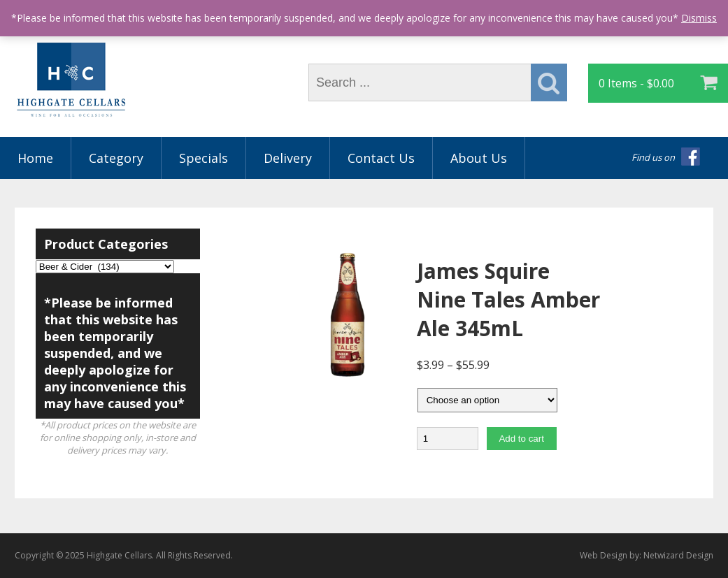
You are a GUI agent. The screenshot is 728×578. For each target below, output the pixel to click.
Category (116, 158)
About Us (479, 158)
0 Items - (636, 83)
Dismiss (699, 18)
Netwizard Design (678, 555)
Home (35, 158)
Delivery (288, 158)
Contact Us (381, 158)
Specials (204, 158)
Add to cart (521, 439)
